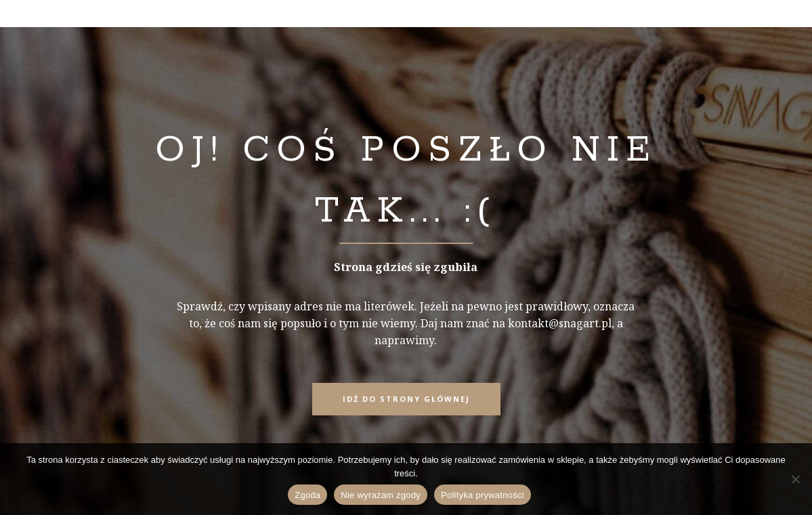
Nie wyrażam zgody (381, 495)
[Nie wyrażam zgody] (795, 479)
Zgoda (307, 495)
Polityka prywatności (483, 495)
